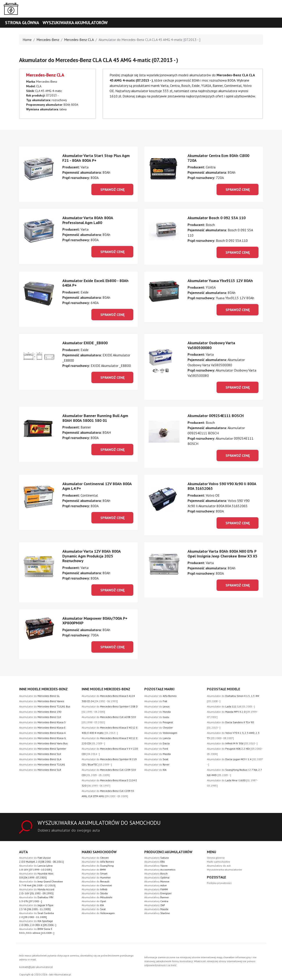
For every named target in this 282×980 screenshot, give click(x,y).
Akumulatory (156, 858)
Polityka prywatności (219, 883)
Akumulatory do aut (219, 866)
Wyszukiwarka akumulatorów (75, 23)
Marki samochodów (219, 862)
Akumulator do (39, 696)
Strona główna (22, 23)
